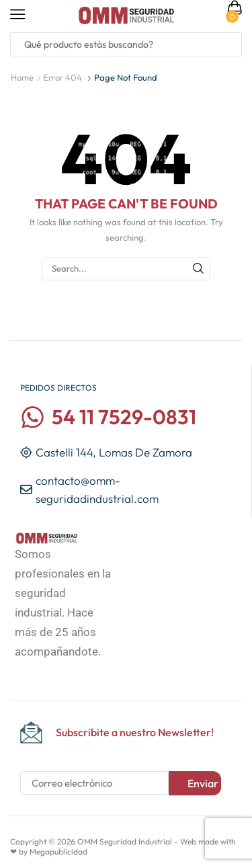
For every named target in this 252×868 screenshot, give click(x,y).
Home (22, 77)
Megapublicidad (58, 852)
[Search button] (230, 44)
